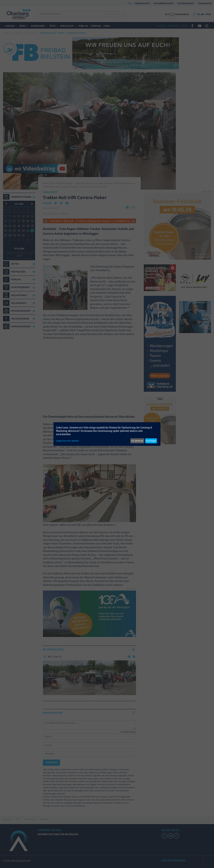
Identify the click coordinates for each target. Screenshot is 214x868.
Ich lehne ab (137, 441)
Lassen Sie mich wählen (67, 441)
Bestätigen (151, 441)
